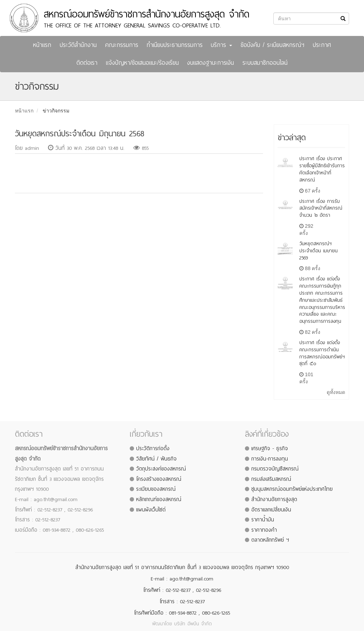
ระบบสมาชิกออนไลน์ (265, 63)
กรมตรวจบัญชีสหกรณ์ (275, 469)
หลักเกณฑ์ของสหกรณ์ (159, 499)
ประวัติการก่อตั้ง (153, 448)
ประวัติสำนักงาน (78, 45)
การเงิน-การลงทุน (270, 459)
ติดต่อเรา (87, 63)
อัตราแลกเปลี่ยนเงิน (271, 510)
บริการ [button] (221, 45)
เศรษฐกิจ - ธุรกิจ (270, 448)
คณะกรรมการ (122, 45)
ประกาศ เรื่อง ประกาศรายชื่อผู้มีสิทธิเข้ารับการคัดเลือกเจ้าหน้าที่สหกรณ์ (322, 169)
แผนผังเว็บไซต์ (151, 510)
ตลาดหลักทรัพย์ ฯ (270, 540)
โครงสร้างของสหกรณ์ (159, 479)
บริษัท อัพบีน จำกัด (193, 624)
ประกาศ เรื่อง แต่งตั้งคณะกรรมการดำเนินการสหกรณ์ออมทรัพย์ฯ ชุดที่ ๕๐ (322, 353)
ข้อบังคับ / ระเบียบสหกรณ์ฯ (272, 45)
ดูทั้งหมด (336, 392)
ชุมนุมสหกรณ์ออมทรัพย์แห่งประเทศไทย (292, 489)
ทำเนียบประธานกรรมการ (175, 45)
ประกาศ (322, 45)
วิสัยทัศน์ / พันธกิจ (156, 459)
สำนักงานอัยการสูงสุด (274, 499)
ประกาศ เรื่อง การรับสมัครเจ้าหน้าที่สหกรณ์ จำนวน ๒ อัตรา (321, 208)
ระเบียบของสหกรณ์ (156, 489)
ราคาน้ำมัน (263, 520)
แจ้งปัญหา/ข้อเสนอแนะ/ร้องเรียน (142, 63)
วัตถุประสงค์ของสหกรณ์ (161, 469)
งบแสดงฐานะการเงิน (210, 63)
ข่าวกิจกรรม (56, 111)
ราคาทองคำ (264, 530)
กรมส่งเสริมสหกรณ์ (271, 479)
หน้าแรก (42, 45)
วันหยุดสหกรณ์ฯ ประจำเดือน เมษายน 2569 (318, 251)
